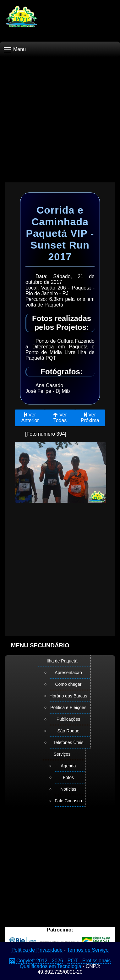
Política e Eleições (68, 708)
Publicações (68, 719)
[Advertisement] (60, 117)
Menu (15, 49)
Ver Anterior (30, 418)
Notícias (68, 789)
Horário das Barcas (68, 696)
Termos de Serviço (88, 950)
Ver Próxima (90, 418)
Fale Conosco (68, 801)
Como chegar (68, 684)
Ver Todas (60, 418)
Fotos (68, 777)
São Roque (68, 731)
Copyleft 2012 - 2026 (36, 961)
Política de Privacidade (37, 950)
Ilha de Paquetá (62, 661)
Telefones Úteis (68, 742)
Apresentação (68, 673)
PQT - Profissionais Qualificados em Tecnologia (65, 963)
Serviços (62, 754)
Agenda (68, 766)
